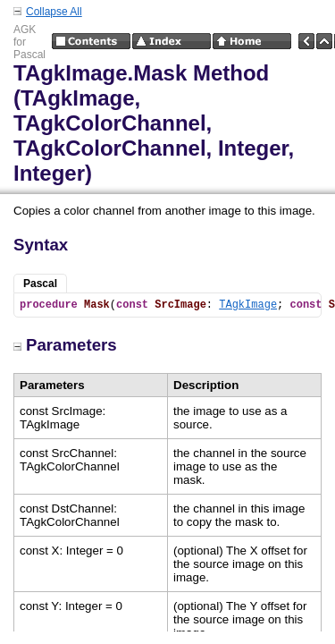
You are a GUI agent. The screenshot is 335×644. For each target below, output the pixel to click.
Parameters (65, 345)
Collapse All (54, 12)
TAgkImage (248, 305)
